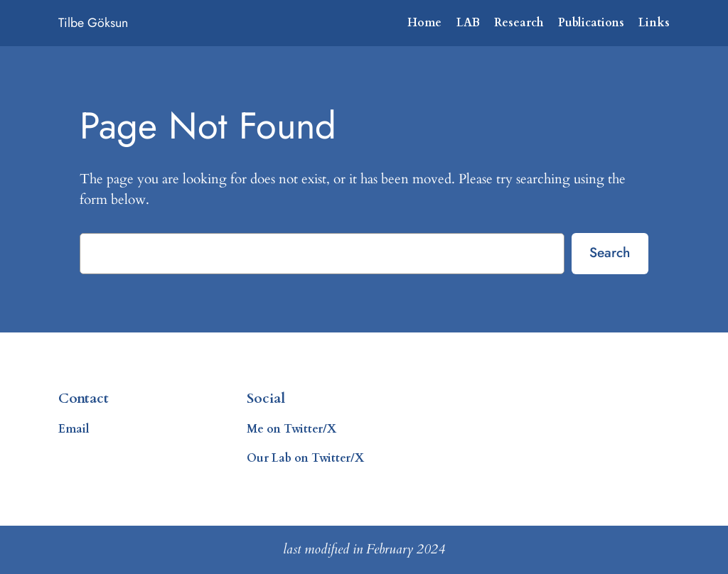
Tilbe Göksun (93, 23)
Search (610, 252)
